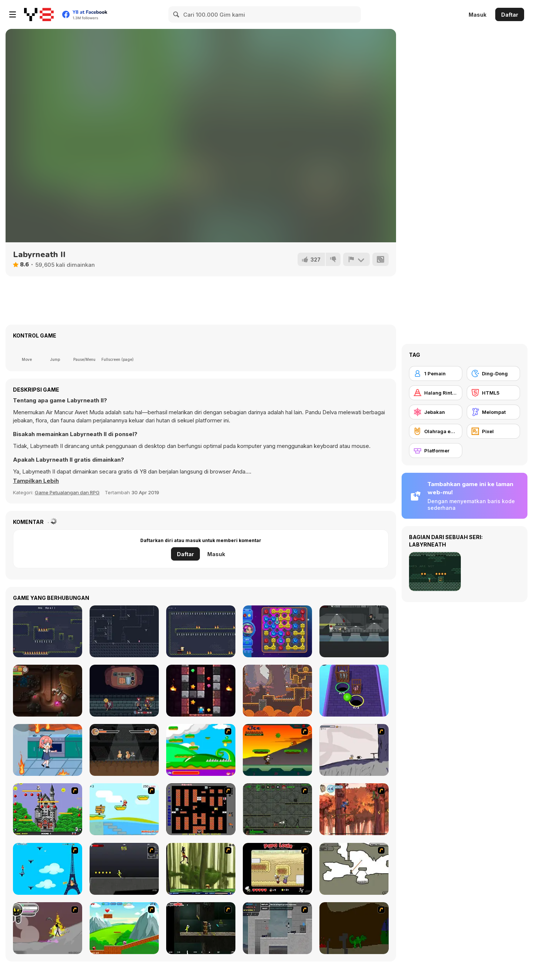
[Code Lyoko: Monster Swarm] (201, 869)
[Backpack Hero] (124, 691)
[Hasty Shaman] (201, 631)
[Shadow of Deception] (124, 631)
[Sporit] (277, 691)
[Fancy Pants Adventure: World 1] (354, 750)
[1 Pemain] (436, 373)
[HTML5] (493, 393)
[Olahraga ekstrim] (436, 431)
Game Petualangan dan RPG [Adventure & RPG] (67, 492)
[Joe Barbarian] (277, 750)
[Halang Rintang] (436, 393)
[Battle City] (201, 809)
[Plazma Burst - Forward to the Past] (277, 928)
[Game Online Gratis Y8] (39, 14)
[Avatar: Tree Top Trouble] (354, 809)
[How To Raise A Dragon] (354, 928)
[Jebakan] (436, 412)
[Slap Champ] (124, 750)
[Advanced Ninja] (354, 869)
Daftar (510, 15)
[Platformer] (436, 451)
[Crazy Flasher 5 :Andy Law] (201, 928)
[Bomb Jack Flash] (48, 809)
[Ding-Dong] (493, 373)
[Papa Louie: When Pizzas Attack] (277, 869)
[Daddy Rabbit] (48, 691)
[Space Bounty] (277, 809)
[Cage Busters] (354, 691)
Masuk (477, 15)
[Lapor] (356, 259)
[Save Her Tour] (48, 750)
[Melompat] (493, 412)
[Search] (177, 14)
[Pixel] (493, 431)
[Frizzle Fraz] (124, 928)
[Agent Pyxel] (354, 631)
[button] (36, 481)
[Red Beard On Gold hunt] (124, 809)
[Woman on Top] (48, 869)
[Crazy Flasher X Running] (124, 869)
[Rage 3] (48, 928)
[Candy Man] (201, 750)
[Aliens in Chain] (277, 631)
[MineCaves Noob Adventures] (201, 691)
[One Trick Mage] (48, 631)
